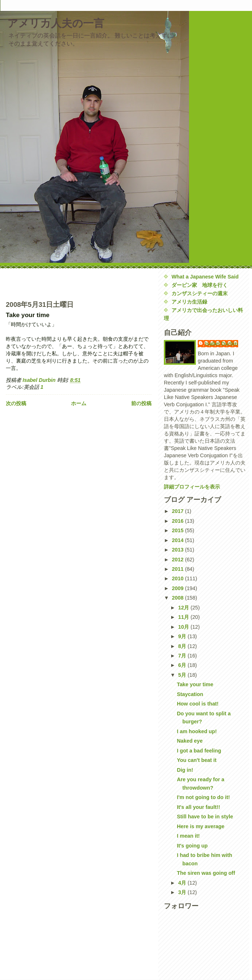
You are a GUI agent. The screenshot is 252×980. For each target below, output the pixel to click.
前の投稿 (141, 403)
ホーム (79, 403)
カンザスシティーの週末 (200, 293)
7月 (183, 656)
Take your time (195, 684)
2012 (178, 560)
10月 (184, 627)
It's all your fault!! (199, 807)
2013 (178, 550)
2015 (178, 530)
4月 (183, 883)
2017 (178, 511)
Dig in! (185, 770)
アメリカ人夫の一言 (56, 23)
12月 (184, 608)
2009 (178, 588)
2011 (178, 569)
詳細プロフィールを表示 (192, 487)
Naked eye (190, 741)
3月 (183, 892)
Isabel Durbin (222, 344)
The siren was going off (206, 873)
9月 (183, 636)
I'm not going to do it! (204, 797)
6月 (183, 665)
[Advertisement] (48, 284)
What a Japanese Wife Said (205, 277)
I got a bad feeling (199, 751)
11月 (184, 617)
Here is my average (201, 826)
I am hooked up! (197, 731)
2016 (178, 521)
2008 (178, 598)
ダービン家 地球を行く (200, 285)
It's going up (192, 846)
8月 (183, 646)
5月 (183, 675)
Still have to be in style (205, 817)
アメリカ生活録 (189, 302)
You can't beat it (197, 760)
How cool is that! (198, 704)
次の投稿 (16, 403)
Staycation (190, 694)
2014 (178, 540)
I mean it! (188, 836)
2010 (178, 578)
